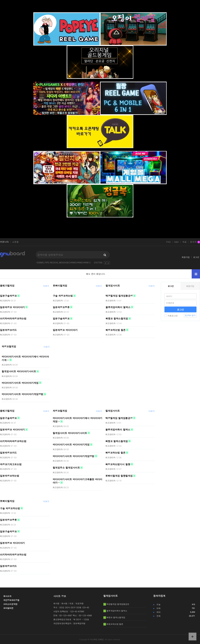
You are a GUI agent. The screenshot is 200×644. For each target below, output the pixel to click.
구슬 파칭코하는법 (63, 296)
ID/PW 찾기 (190, 315)
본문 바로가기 (0, 0)
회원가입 (186, 257)
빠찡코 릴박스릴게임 (117, 319)
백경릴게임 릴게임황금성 (119, 296)
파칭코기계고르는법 (11, 464)
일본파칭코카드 (8, 330)
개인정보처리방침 (11, 600)
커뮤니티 (4, 242)
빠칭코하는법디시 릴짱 (118, 464)
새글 (184, 242)
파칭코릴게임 (9, 346)
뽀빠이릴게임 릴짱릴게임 (119, 476)
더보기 (46, 286)
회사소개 (7, 596)
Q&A (176, 242)
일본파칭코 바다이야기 (12, 307)
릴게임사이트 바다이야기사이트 (19, 371)
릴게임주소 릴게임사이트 (66, 468)
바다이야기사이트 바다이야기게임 (20, 383)
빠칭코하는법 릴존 (115, 330)
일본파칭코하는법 (10, 476)
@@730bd (99, 262)
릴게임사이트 (113, 286)
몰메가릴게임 (7, 286)
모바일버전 (8, 608)
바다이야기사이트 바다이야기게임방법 (22, 394)
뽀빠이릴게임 (60, 286)
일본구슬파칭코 (8, 296)
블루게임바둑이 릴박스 (118, 307)
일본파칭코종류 (61, 307)
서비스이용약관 (10, 604)
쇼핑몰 (15, 242)
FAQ (168, 242)
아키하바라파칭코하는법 (13, 319)
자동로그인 (171, 316)
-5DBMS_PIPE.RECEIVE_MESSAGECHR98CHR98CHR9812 (63, 262)
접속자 (195, 242)
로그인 (196, 257)
